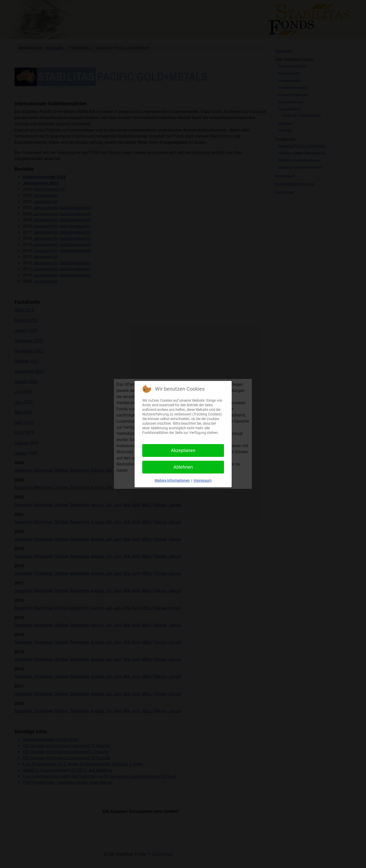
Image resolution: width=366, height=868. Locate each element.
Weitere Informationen (172, 480)
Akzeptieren (183, 450)
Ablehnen (183, 467)
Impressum (203, 480)
